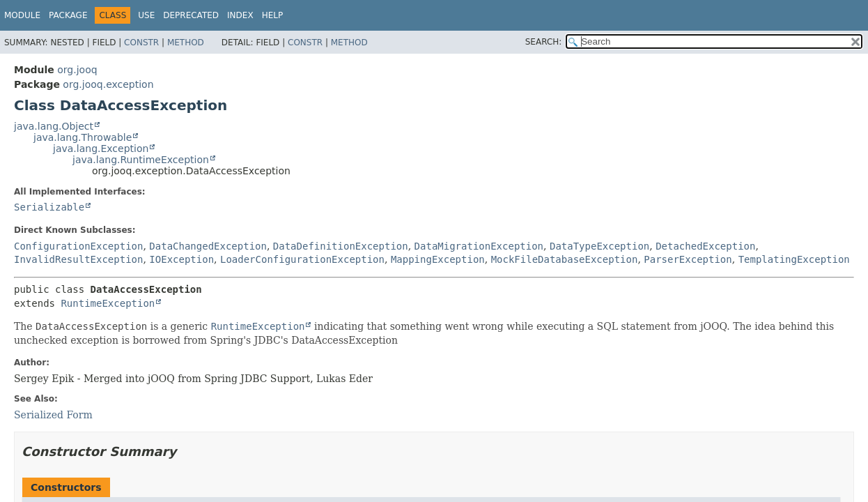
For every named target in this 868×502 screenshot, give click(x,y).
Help (273, 15)
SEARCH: (544, 42)
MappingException (438, 259)
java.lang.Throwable (83, 137)
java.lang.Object (54, 126)
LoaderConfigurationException (302, 259)
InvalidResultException (78, 259)
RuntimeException (108, 303)
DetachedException (705, 246)
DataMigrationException (479, 246)
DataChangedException (208, 246)
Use (146, 15)
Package (68, 15)
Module (22, 15)
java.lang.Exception (101, 149)
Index (240, 15)
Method (186, 43)
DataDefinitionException (341, 246)
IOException (181, 259)
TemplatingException (794, 259)
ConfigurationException (78, 246)
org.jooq (77, 70)
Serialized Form (53, 415)
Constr (141, 43)
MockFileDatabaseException (565, 259)
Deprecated (191, 15)
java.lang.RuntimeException (141, 160)
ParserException (688, 259)
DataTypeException (599, 246)
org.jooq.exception (108, 84)
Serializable (49, 207)
